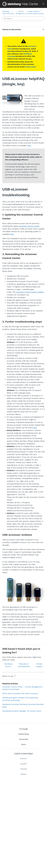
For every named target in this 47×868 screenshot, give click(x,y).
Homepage (24, 729)
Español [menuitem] (23, 764)
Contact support (39, 665)
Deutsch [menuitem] (23, 759)
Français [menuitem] (24, 769)
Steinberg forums (8, 665)
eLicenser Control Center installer (30, 292)
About (24, 744)
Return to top (9, 676)
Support (14, 14)
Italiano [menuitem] (24, 774)
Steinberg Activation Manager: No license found (22, 711)
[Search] (23, 19)
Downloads (24, 739)
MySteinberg (24, 734)
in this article (30, 67)
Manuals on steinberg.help (24, 665)
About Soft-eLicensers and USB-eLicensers (20, 694)
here (29, 146)
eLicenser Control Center (29, 226)
